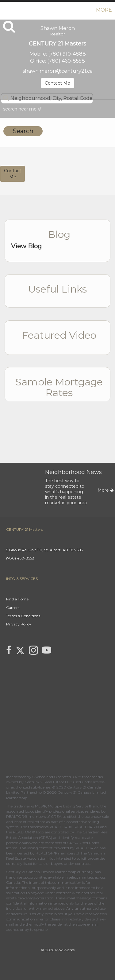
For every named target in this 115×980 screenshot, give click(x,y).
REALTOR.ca (87, 848)
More (104, 10)
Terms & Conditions (23, 616)
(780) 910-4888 (67, 54)
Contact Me (57, 83)
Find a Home (17, 599)
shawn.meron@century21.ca (58, 71)
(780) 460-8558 (66, 61)
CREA (56, 816)
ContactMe (13, 174)
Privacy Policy (19, 624)
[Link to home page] (6, 10)
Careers (13, 608)
